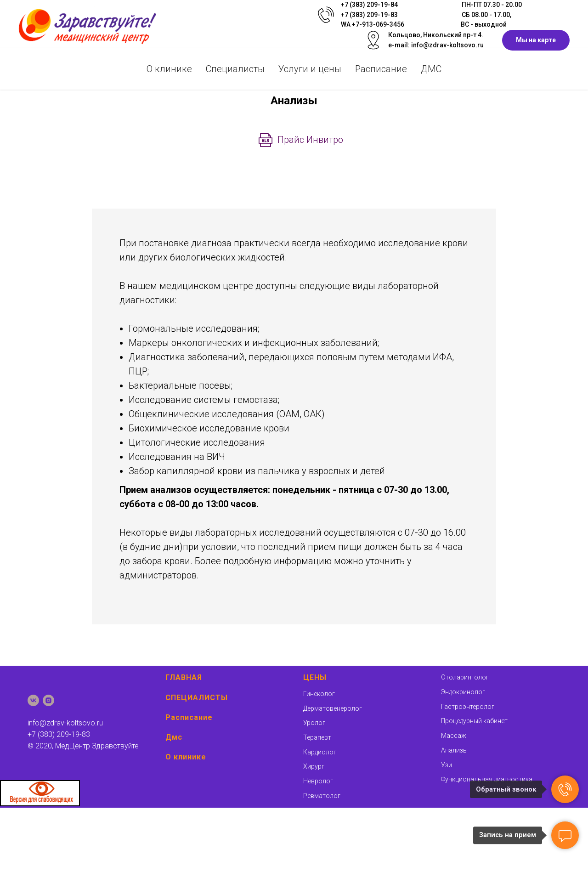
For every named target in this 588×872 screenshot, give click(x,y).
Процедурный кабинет (474, 721)
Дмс (174, 737)
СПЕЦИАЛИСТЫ (197, 698)
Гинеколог (319, 694)
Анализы (454, 750)
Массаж (454, 736)
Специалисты (235, 69)
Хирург (314, 766)
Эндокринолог (463, 692)
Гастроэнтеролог (468, 707)
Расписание (189, 717)
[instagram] (48, 700)
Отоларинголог (465, 677)
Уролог (314, 723)
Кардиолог (320, 752)
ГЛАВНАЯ (184, 677)
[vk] (33, 700)
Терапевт (317, 737)
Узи (447, 765)
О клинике (169, 69)
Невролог (318, 781)
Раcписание (381, 69)
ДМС (431, 69)
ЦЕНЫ (315, 677)
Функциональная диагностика (487, 779)
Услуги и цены (310, 69)
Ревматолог (322, 796)
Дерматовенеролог (333, 708)
